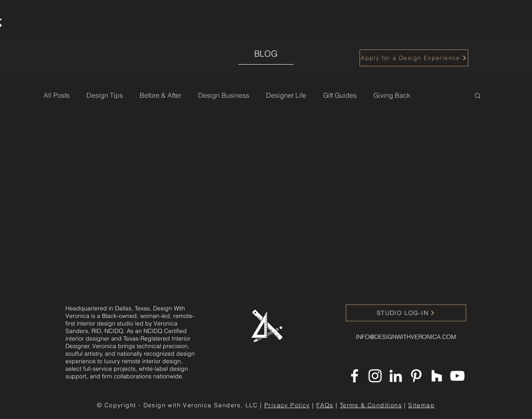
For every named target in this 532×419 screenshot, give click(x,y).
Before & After (160, 95)
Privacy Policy (287, 405)
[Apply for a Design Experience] (414, 58)
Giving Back (392, 95)
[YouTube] (457, 376)
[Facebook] (355, 376)
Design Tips (105, 95)
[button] (478, 96)
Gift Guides (340, 95)
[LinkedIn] (396, 376)
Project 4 (503, 365)
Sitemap (421, 405)
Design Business (224, 95)
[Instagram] (375, 376)
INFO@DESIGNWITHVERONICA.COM (406, 337)
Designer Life (286, 95)
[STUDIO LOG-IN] (406, 313)
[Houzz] (437, 376)
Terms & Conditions (371, 405)
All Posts (57, 95)
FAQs (325, 405)
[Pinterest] (416, 376)
